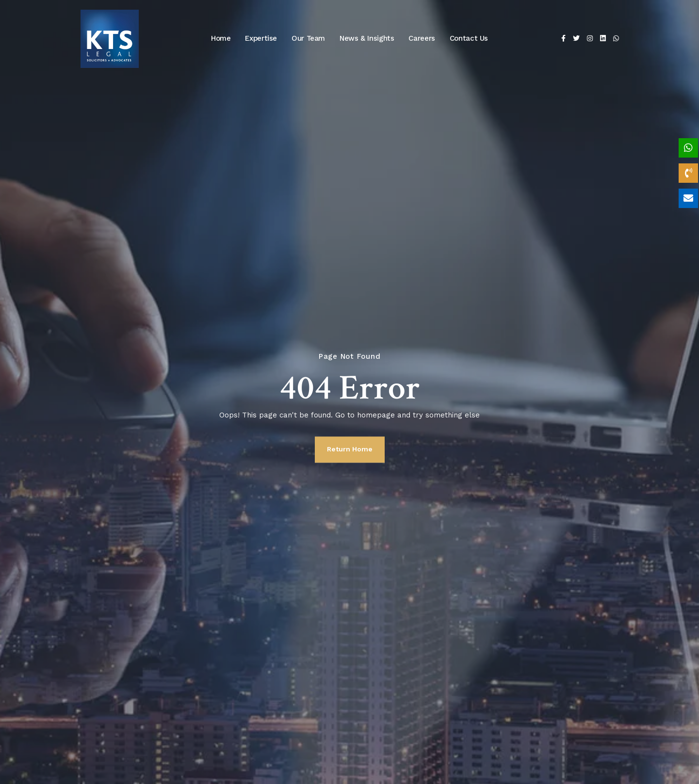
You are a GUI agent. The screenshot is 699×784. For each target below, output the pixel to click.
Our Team (308, 38)
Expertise (261, 38)
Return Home (350, 449)
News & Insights (367, 38)
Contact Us (469, 38)
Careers (422, 38)
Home (221, 38)
